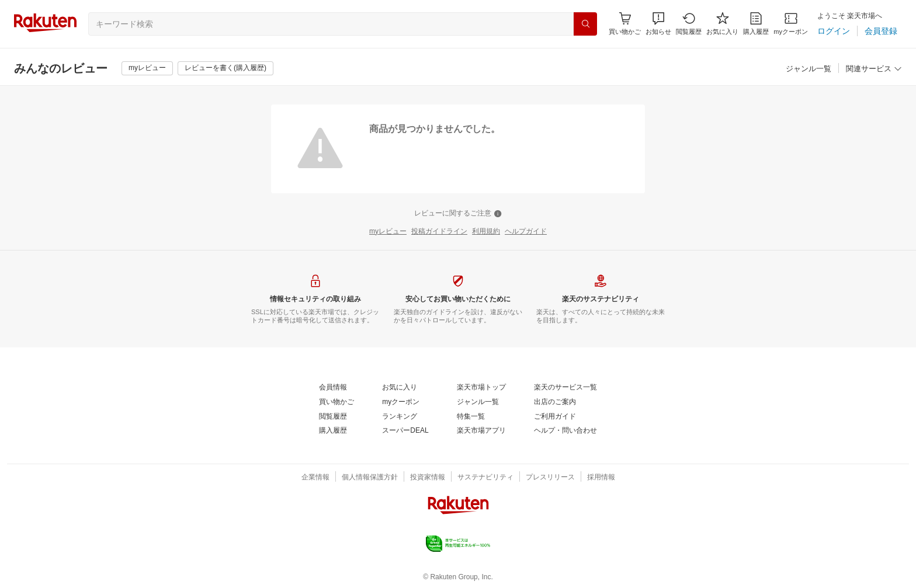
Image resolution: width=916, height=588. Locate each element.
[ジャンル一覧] (809, 69)
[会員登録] (881, 31)
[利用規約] (486, 232)
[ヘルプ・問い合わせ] (565, 431)
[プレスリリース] (550, 478)
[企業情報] (315, 478)
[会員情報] (333, 388)
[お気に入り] (722, 24)
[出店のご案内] (555, 402)
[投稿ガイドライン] (439, 232)
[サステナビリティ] (485, 478)
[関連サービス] (874, 69)
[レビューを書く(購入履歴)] (225, 68)
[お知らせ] (658, 24)
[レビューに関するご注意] (458, 214)
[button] (658, 24)
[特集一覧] (471, 417)
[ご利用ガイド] (555, 417)
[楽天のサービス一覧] (565, 388)
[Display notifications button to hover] (625, 24)
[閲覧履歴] (689, 24)
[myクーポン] (791, 24)
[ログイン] (834, 31)
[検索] (585, 24)
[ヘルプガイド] (526, 232)
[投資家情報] (428, 478)
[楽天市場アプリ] (481, 431)
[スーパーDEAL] (405, 431)
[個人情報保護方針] (370, 478)
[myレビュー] (147, 68)
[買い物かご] (336, 402)
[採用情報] (601, 478)
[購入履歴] (756, 24)
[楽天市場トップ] (481, 388)
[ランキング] (400, 417)
